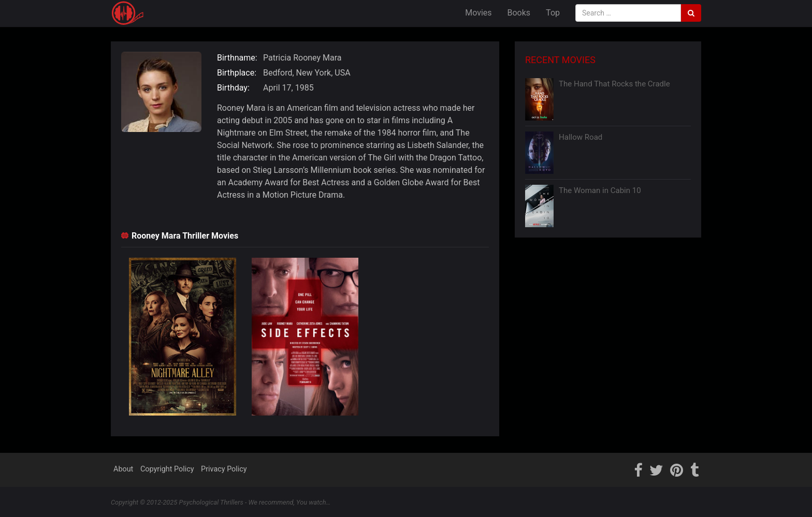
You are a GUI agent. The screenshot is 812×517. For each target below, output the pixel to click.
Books (519, 13)
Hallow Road (581, 137)
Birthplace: (237, 73)
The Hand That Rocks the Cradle (614, 84)
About (123, 469)
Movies (478, 13)
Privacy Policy (224, 469)
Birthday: (233, 88)
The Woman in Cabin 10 (600, 190)
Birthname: (237, 58)
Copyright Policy (167, 469)
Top (553, 13)
